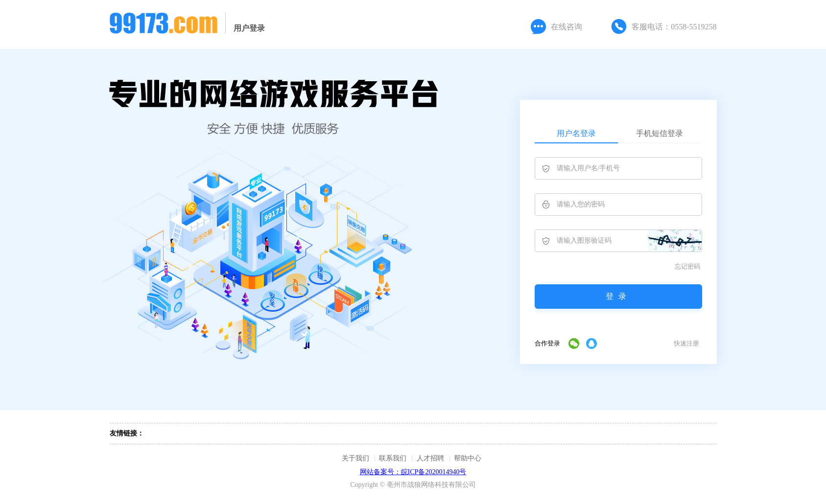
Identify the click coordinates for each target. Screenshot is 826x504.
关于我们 (355, 458)
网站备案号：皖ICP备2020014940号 (413, 472)
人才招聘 (430, 458)
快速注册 (686, 343)
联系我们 (393, 458)
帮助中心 (468, 458)
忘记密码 (687, 266)
